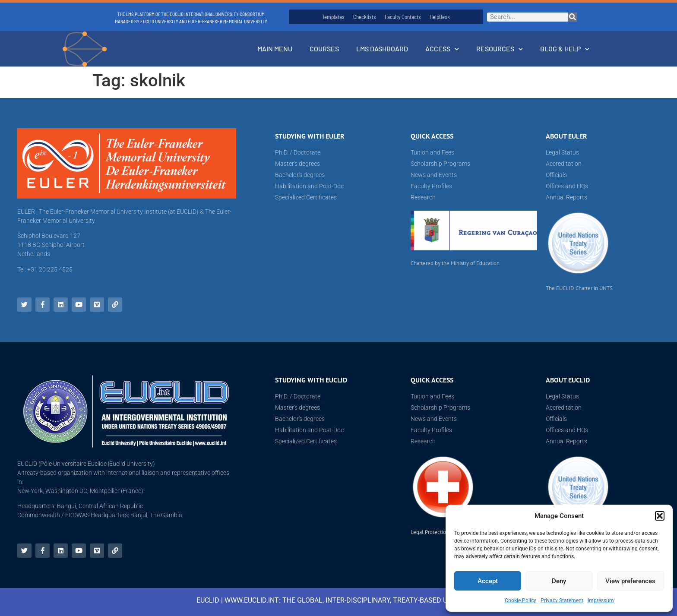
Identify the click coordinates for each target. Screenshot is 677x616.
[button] (660, 516)
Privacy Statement (562, 600)
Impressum (601, 600)
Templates (333, 17)
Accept (488, 581)
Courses (324, 49)
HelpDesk (440, 17)
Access (442, 49)
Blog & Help (565, 49)
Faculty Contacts (403, 17)
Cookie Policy (520, 600)
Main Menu (275, 49)
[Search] (572, 17)
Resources (500, 49)
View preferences (630, 581)
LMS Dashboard (382, 49)
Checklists (365, 17)
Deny (559, 581)
